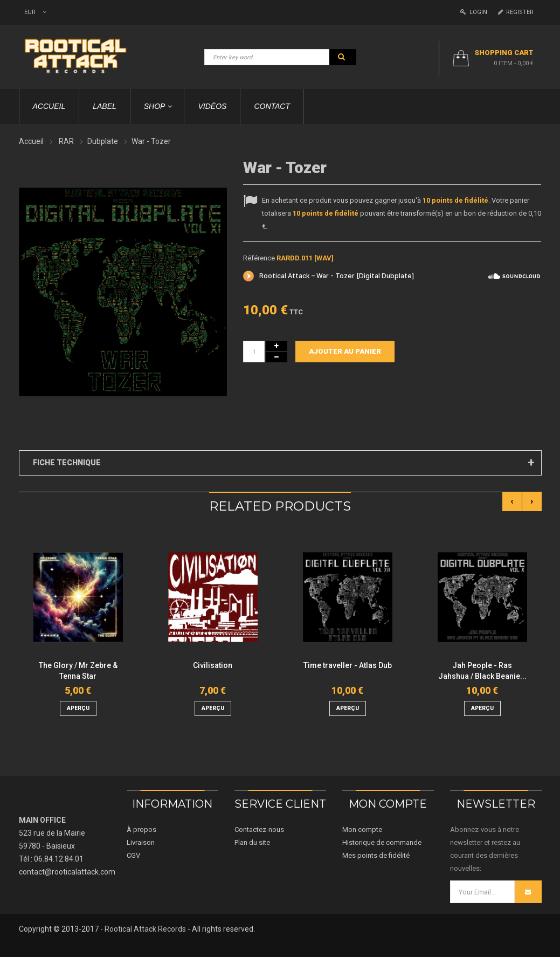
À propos (141, 829)
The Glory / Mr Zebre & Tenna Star (78, 671)
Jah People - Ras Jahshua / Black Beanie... (482, 671)
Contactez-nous (259, 829)
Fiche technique (67, 463)
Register (516, 12)
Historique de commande (382, 842)
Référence (259, 258)
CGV (133, 855)
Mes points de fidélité (376, 855)
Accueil (31, 141)
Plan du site (252, 842)
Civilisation (213, 665)
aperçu (78, 708)
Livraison (141, 842)
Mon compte (362, 829)
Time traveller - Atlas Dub (348, 665)
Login (474, 12)
